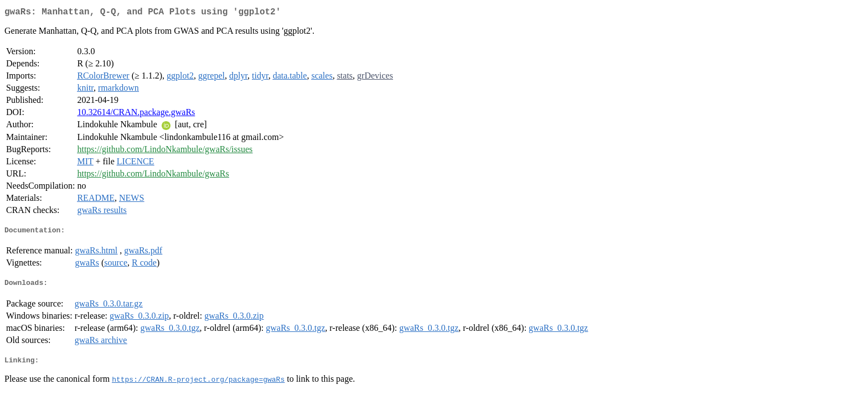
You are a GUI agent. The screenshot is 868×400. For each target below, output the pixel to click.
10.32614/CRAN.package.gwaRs (136, 114)
